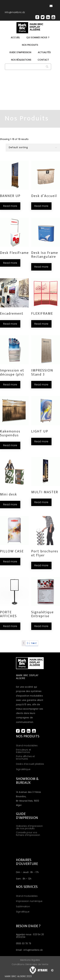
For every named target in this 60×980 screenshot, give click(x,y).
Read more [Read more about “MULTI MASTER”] (41, 502)
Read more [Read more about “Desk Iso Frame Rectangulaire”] (41, 267)
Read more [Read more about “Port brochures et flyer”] (41, 565)
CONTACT (43, 60)
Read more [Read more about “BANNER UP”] (10, 206)
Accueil (15, 37)
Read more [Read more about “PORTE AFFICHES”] (10, 626)
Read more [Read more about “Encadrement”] (10, 324)
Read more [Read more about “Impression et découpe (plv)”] (10, 385)
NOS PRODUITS (30, 45)
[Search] (47, 67)
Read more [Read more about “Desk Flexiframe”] (10, 263)
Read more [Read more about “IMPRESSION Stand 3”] (41, 385)
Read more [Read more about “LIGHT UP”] (41, 441)
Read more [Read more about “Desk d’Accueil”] (41, 206)
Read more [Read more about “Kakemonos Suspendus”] (10, 445)
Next (34, 643)
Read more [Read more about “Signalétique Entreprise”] (41, 626)
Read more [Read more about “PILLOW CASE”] (10, 562)
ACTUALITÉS (44, 52)
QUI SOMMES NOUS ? (38, 37)
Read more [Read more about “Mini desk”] (10, 504)
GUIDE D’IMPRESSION (20, 52)
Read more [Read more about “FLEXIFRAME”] (41, 324)
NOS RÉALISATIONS (21, 60)
